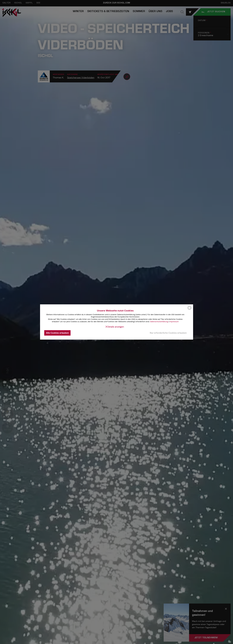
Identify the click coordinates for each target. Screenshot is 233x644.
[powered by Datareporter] (190, 310)
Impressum (174, 321)
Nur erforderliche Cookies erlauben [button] (168, 333)
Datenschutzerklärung (159, 321)
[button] (115, 327)
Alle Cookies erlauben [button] (57, 333)
